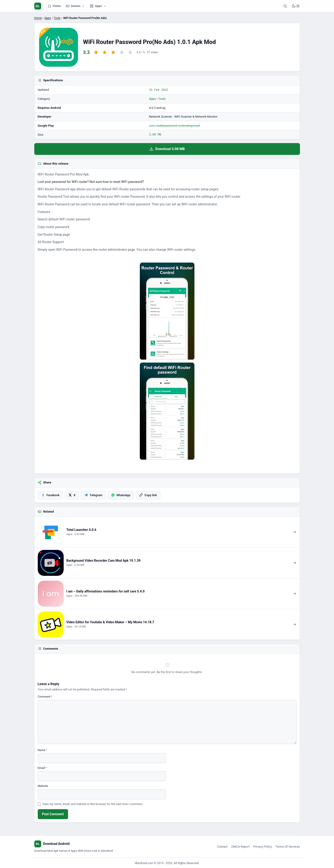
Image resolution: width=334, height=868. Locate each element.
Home (54, 6)
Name (43, 750)
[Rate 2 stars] (105, 52)
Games (75, 6)
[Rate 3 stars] (113, 52)
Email (42, 767)
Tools (57, 18)
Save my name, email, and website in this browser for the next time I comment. (93, 804)
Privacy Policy (262, 846)
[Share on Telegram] (93, 495)
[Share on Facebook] (50, 495)
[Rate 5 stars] (130, 52)
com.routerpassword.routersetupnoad (174, 125)
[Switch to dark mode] (296, 6)
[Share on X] (72, 495)
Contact (222, 846)
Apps (98, 6)
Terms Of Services (288, 846)
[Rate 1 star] (96, 52)
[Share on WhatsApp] (121, 495)
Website (43, 785)
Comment (45, 696)
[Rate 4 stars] (122, 52)
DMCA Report (240, 846)
